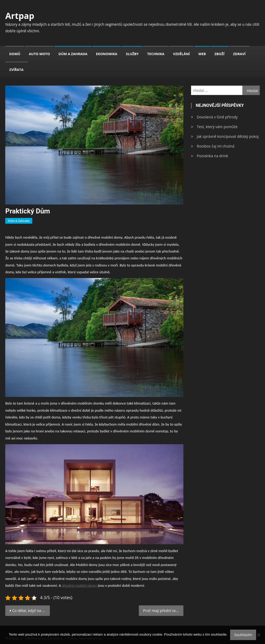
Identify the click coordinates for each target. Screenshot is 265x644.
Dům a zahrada (73, 54)
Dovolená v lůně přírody (217, 117)
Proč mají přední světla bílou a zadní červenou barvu (163, 611)
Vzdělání (181, 54)
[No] (258, 635)
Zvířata (16, 70)
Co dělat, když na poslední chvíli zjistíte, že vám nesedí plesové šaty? (31, 611)
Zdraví (239, 54)
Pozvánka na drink (212, 156)
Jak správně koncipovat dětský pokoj (228, 136)
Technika (156, 54)
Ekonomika (107, 54)
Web (202, 54)
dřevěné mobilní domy (79, 585)
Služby (132, 54)
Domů (15, 54)
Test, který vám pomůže (217, 127)
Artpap (20, 16)
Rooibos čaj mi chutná (216, 146)
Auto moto (39, 54)
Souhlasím (243, 635)
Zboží (219, 54)
